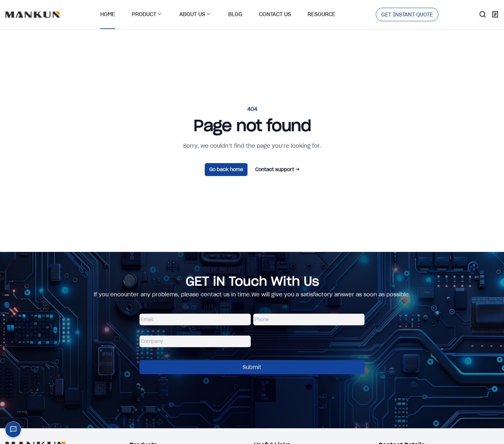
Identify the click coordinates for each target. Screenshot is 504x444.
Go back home (226, 170)
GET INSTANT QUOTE (407, 14)
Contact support (277, 170)
